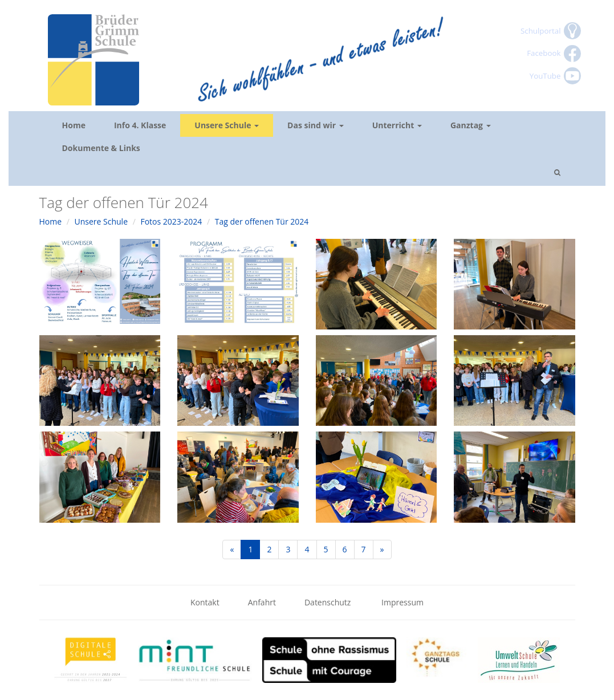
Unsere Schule (227, 125)
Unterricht (397, 125)
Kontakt (205, 602)
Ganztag (471, 125)
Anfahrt (262, 602)
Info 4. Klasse (140, 125)
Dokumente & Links (101, 148)
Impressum (402, 602)
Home (74, 125)
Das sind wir (316, 125)
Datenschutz (329, 602)
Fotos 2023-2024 (171, 221)
